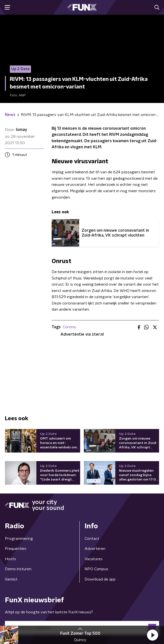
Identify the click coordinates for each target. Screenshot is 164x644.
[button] (152, 635)
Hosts (10, 559)
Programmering (19, 539)
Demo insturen (18, 569)
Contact (92, 539)
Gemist (11, 579)
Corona (69, 327)
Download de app (100, 579)
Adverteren (95, 549)
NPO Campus (96, 569)
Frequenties (16, 549)
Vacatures (94, 559)
